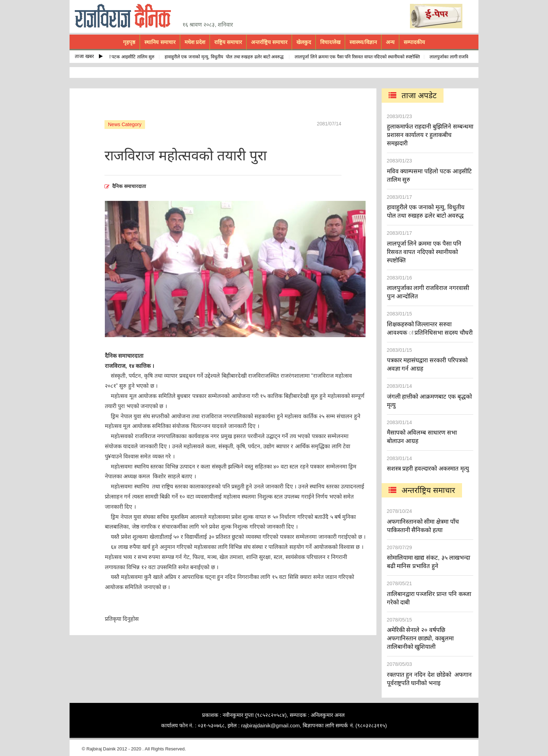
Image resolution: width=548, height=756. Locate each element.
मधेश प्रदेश (195, 42)
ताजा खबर (89, 56)
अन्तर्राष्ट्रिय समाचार (269, 42)
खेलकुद (304, 42)
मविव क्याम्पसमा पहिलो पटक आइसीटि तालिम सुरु (115, 57)
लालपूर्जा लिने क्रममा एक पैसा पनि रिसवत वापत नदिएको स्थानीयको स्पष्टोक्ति (359, 57)
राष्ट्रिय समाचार (228, 42)
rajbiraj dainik (125, 16)
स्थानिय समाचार (160, 42)
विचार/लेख (330, 42)
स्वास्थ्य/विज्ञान (363, 42)
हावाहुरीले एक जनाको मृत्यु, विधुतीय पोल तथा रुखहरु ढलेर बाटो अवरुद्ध (227, 57)
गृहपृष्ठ (129, 42)
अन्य (390, 42)
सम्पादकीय (414, 42)
